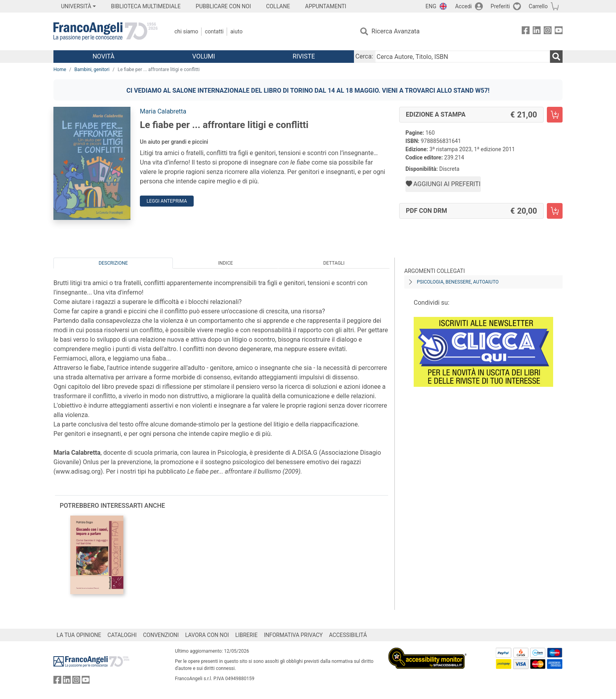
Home (60, 70)
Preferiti (500, 6)
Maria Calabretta (163, 111)
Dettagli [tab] (334, 263)
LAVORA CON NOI (207, 635)
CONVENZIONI (161, 635)
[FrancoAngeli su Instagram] (548, 32)
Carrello (538, 6)
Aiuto (236, 31)
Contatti (214, 31)
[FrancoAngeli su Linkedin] (537, 32)
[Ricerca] (556, 57)
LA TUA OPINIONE (79, 635)
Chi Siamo (186, 31)
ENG (431, 6)
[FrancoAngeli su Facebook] (526, 32)
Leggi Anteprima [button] (167, 201)
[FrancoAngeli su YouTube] (559, 32)
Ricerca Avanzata (396, 31)
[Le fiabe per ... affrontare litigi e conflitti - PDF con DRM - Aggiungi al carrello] (555, 211)
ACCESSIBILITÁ (348, 635)
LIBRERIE (247, 635)
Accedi (463, 6)
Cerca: (364, 56)
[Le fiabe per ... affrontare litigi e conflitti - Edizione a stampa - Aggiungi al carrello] (555, 115)
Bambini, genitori (92, 70)
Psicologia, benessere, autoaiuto (458, 282)
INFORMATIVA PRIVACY (293, 635)
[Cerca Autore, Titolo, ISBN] (462, 57)
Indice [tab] (225, 263)
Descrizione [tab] (113, 263)
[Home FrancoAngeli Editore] (105, 31)
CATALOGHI (122, 635)
